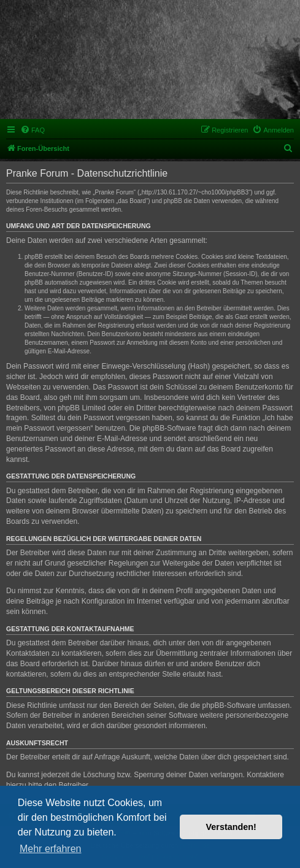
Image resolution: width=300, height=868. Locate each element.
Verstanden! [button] (231, 827)
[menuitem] (33, 130)
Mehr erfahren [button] (51, 849)
